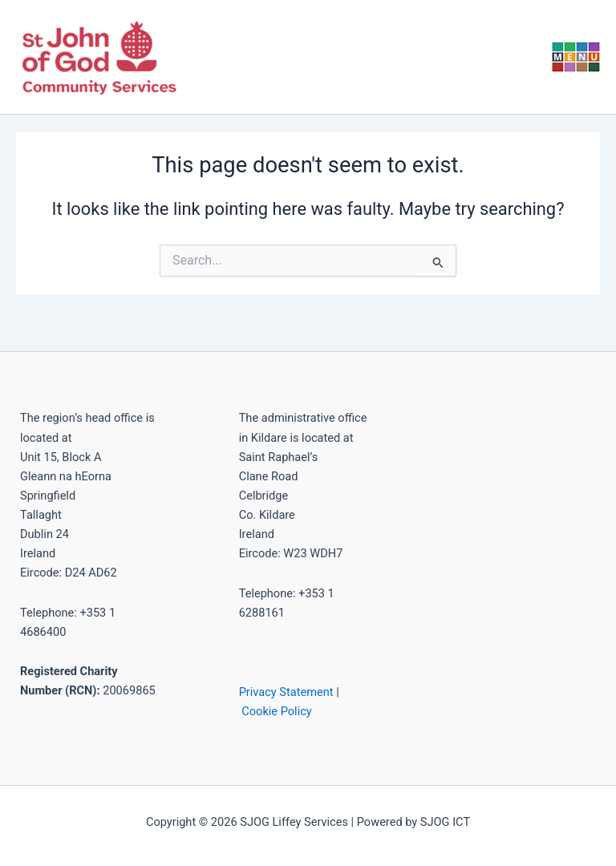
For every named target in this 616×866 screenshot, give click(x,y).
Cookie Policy (276, 711)
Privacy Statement (286, 692)
